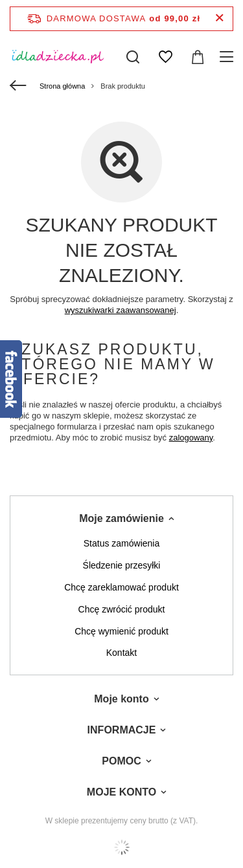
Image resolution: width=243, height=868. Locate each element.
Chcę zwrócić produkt (122, 609)
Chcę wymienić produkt (121, 631)
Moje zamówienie (121, 518)
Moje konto (121, 699)
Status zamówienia (122, 543)
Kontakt (121, 653)
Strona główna (62, 86)
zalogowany (191, 438)
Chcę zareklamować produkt (121, 587)
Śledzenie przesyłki (122, 565)
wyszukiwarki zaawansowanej (121, 310)
